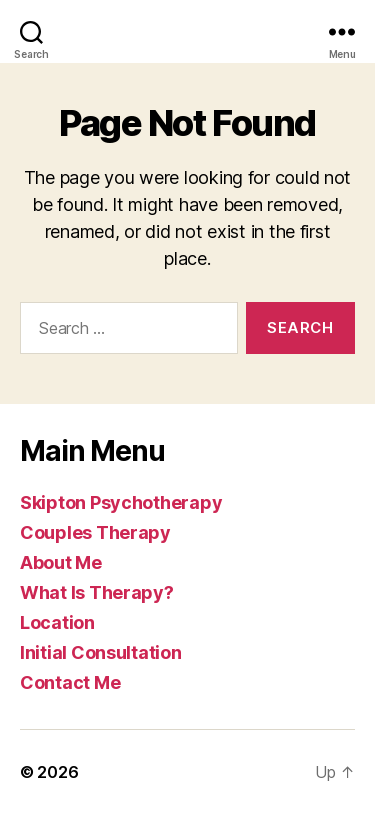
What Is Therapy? (97, 592)
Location (57, 622)
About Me (61, 562)
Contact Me (70, 682)
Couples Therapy (95, 532)
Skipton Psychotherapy (121, 502)
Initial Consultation (101, 652)
